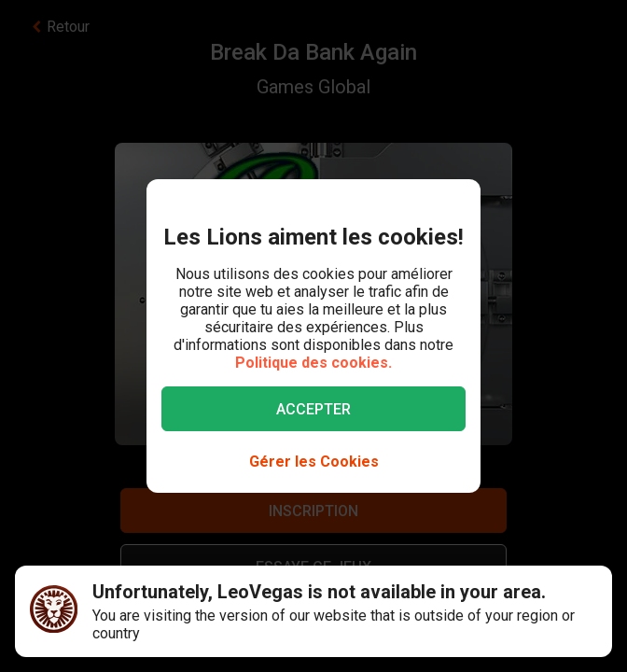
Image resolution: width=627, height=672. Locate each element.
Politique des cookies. (313, 363)
